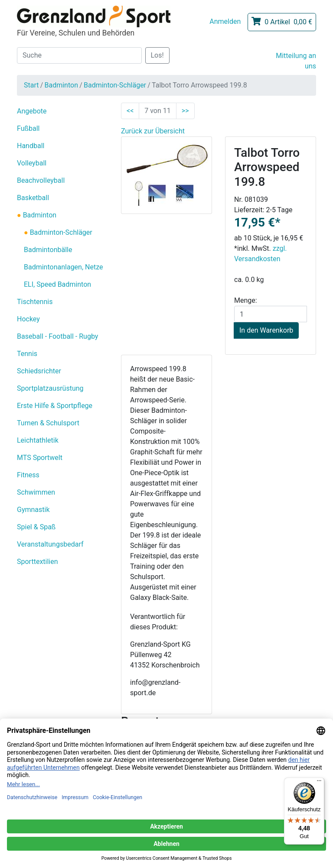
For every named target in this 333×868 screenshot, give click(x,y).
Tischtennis (35, 302)
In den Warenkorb (266, 330)
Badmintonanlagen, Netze (63, 267)
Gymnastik (33, 510)
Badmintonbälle (48, 250)
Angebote (32, 111)
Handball (31, 146)
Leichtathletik (38, 440)
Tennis (27, 354)
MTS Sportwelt (40, 458)
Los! (157, 55)
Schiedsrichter (39, 371)
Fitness (28, 475)
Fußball (28, 128)
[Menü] (319, 783)
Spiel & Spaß (36, 527)
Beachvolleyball (41, 180)
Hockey (28, 319)
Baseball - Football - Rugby (57, 336)
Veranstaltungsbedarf (50, 544)
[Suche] (79, 55)
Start (31, 85)
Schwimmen (36, 492)
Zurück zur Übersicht (153, 131)
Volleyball (32, 163)
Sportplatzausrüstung (50, 388)
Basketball (33, 198)
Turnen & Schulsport (48, 423)
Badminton (61, 85)
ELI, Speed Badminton (57, 284)
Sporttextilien (38, 562)
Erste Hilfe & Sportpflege (55, 406)
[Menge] (271, 314)
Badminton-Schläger (115, 85)
